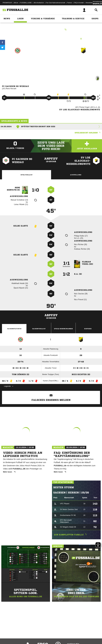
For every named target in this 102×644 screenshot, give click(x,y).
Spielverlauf (26, 175)
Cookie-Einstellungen (80, 635)
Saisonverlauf (39, 329)
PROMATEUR (7, 3)
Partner (70, 3)
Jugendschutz (49, 635)
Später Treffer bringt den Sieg (38, 127)
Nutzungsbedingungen (35, 635)
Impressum (6, 635)
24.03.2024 (6, 127)
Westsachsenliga (51, 30)
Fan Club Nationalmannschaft (55, 3)
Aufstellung (76, 175)
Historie (88, 329)
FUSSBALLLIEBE (26, 3)
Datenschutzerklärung (19, 635)
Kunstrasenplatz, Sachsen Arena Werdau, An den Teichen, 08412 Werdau (51, 39)
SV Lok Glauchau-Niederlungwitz (83, 62)
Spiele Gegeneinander (63, 329)
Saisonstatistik (14, 329)
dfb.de (16, 3)
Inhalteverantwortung (63, 635)
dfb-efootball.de (39, 3)
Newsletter (89, 3)
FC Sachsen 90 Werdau (18, 62)
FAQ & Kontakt (79, 3)
